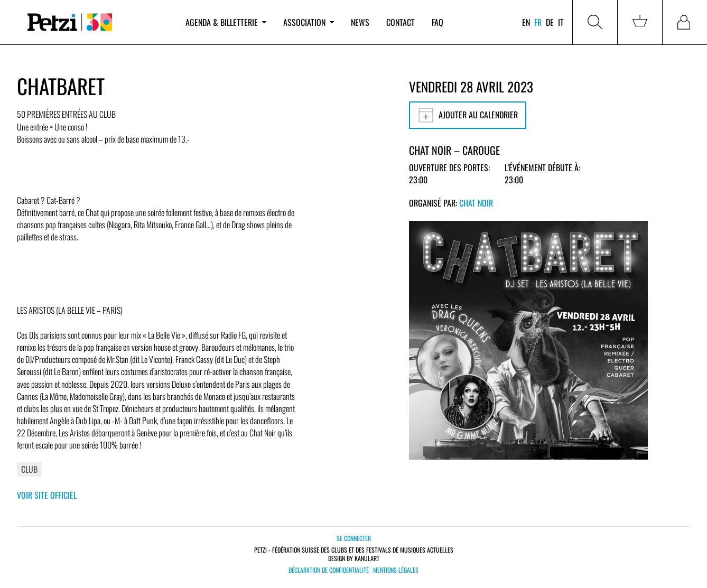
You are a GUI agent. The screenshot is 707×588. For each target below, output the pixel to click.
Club (29, 469)
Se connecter (354, 538)
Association (309, 22)
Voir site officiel (47, 495)
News (360, 22)
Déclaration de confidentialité (329, 570)
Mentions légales (396, 570)
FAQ (438, 22)
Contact (401, 22)
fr (538, 22)
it (561, 22)
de (550, 22)
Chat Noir (476, 203)
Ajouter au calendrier (468, 115)
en (526, 22)
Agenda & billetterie (226, 22)
